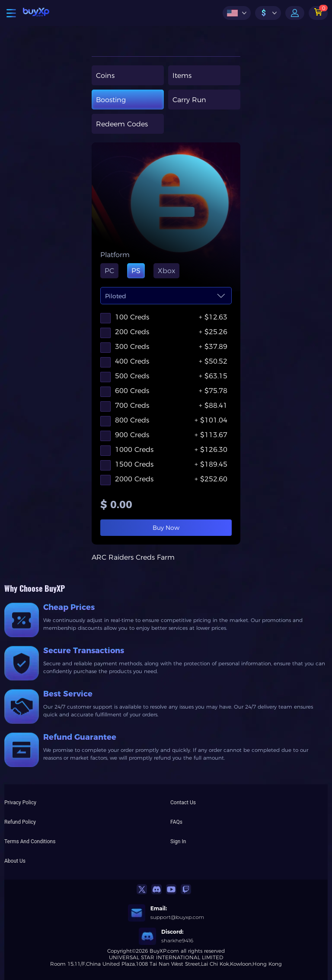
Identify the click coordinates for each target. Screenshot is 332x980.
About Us (15, 861)
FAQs (176, 822)
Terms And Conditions (30, 841)
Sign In (178, 841)
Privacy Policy (20, 803)
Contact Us (183, 803)
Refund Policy (20, 822)
